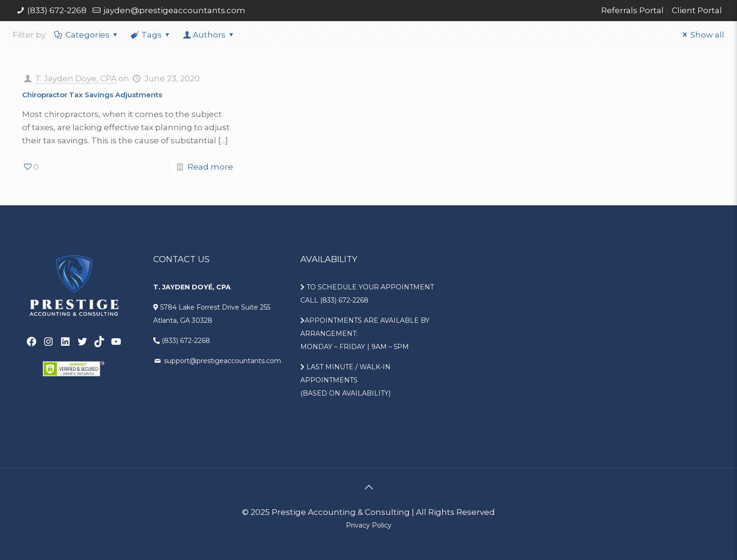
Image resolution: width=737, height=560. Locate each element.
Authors (209, 35)
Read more (210, 167)
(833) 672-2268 (57, 10)
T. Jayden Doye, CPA (76, 78)
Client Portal (697, 10)
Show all (702, 35)
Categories (87, 35)
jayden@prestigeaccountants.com (174, 10)
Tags (151, 35)
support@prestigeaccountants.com (222, 361)
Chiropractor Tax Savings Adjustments (92, 95)
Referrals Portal (632, 10)
